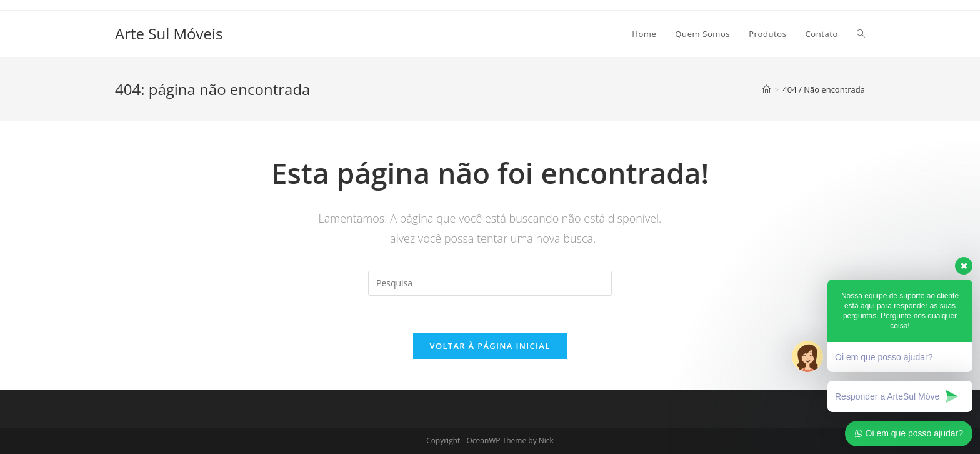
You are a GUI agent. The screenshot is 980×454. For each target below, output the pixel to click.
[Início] (767, 89)
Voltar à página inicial (490, 346)
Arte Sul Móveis (169, 33)
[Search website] (861, 34)
